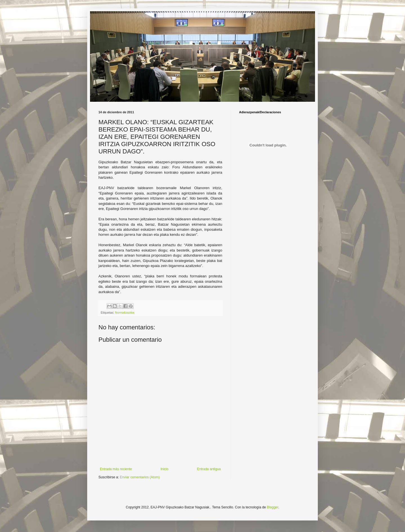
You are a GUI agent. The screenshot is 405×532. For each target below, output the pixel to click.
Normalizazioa (125, 313)
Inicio (165, 469)
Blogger (273, 507)
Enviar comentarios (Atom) (140, 477)
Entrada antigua (209, 469)
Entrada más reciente (116, 469)
